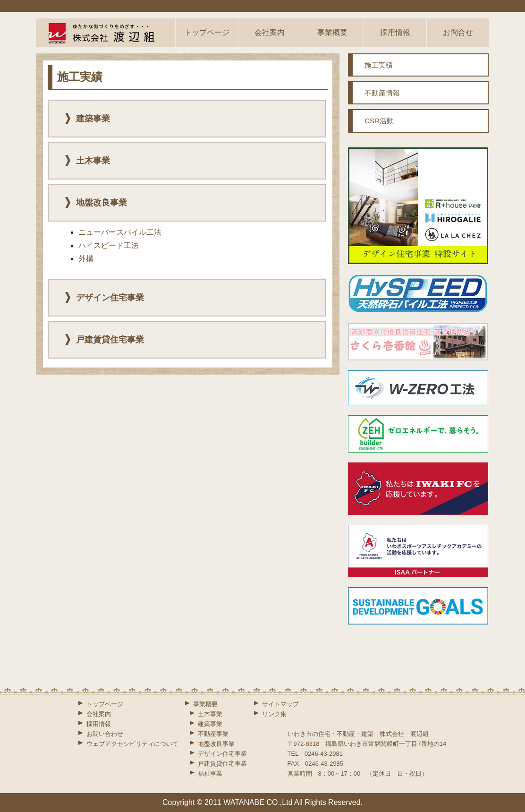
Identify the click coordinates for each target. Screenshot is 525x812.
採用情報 (395, 32)
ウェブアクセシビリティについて (132, 744)
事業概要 (332, 32)
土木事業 (210, 714)
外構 (86, 259)
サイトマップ (280, 704)
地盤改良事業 (216, 744)
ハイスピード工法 (109, 245)
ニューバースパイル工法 (120, 232)
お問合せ (458, 32)
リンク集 (274, 714)
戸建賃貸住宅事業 (222, 764)
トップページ (207, 32)
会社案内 (270, 32)
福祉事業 (210, 774)
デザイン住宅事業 (222, 754)
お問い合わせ (105, 734)
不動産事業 (213, 734)
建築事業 (210, 724)
